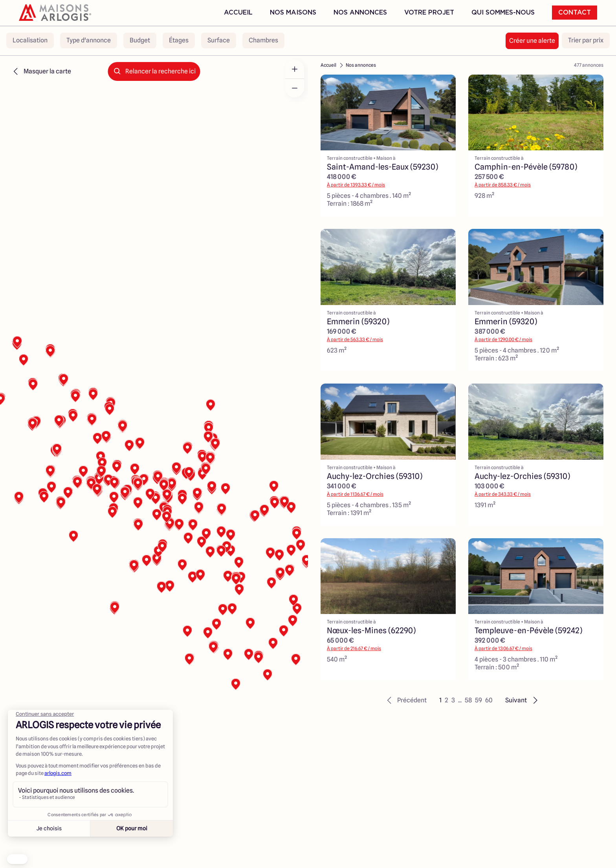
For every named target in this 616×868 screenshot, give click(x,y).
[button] (406, 700)
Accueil (238, 13)
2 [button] (446, 700)
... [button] (460, 700)
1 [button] (440, 700)
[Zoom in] (295, 69)
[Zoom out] (295, 88)
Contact (575, 13)
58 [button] (468, 700)
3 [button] (453, 700)
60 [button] (489, 700)
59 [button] (478, 700)
